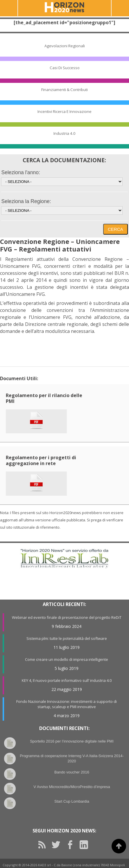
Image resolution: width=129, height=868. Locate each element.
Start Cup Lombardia (72, 801)
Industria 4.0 (64, 133)
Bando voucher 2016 (72, 772)
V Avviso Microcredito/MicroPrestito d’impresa (72, 787)
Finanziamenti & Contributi (64, 90)
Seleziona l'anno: (20, 172)
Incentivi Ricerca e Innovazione (64, 111)
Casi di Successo (65, 68)
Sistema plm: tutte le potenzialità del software (67, 638)
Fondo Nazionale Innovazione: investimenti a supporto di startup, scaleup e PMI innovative (67, 704)
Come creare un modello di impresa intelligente (67, 659)
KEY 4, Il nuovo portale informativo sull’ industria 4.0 (67, 680)
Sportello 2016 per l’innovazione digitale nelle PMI (72, 741)
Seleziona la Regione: (26, 201)
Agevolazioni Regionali (65, 46)
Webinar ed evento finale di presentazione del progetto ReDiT (67, 617)
